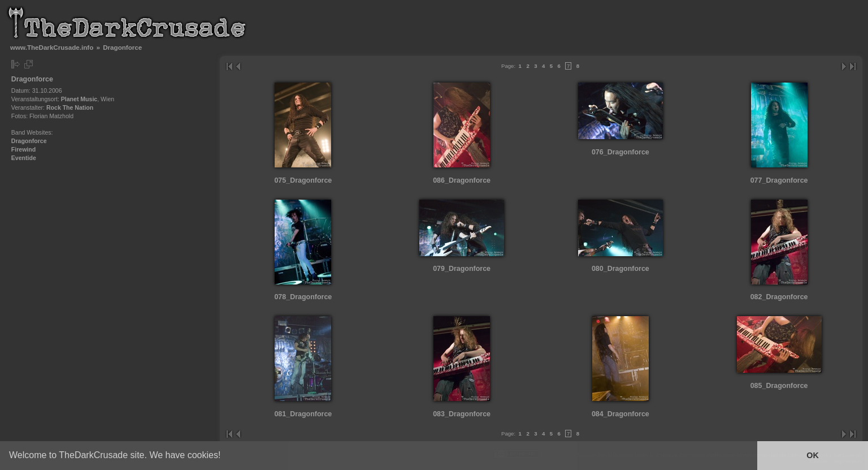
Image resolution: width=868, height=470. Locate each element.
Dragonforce (29, 141)
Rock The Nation (70, 107)
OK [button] (813, 455)
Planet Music (79, 99)
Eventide (24, 158)
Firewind (23, 149)
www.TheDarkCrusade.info (52, 47)
